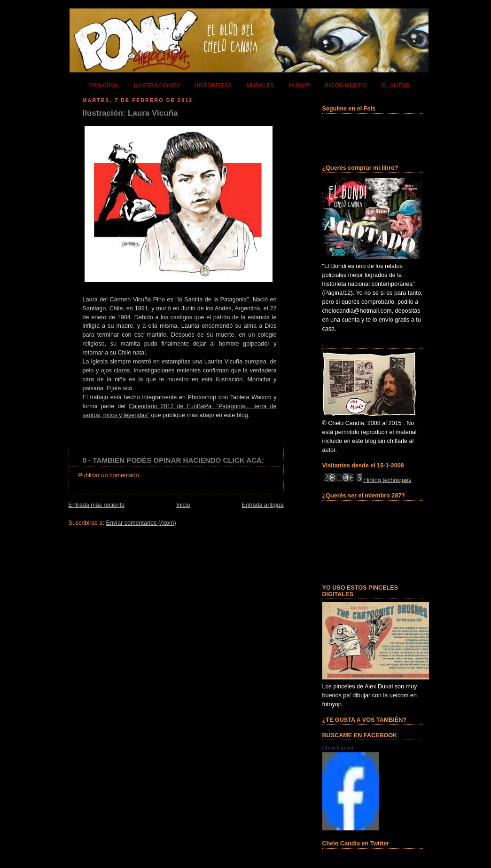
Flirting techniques (387, 480)
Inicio (183, 505)
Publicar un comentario (109, 475)
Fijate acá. (120, 388)
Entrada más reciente (97, 505)
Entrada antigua (262, 505)
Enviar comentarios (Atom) (141, 523)
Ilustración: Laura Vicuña (130, 113)
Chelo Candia (338, 748)
